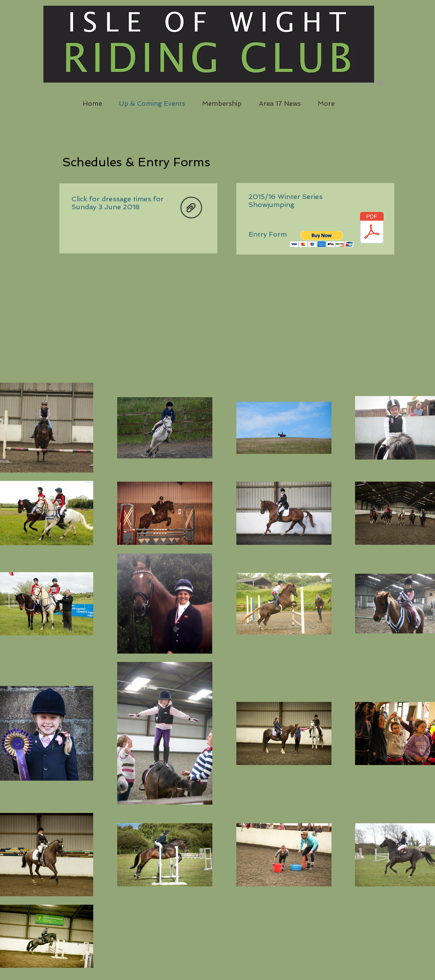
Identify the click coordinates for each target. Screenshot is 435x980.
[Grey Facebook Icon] (357, 83)
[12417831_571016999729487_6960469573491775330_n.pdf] (372, 228)
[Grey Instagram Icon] (368, 83)
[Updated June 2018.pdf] (191, 208)
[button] (322, 239)
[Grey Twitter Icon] (380, 83)
